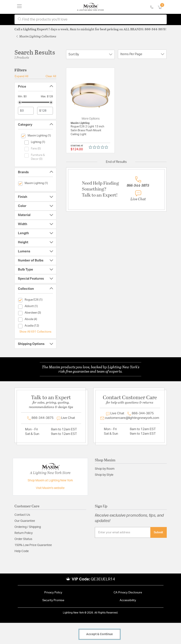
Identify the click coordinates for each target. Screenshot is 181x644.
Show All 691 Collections (35, 332)
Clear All (51, 76)
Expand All (21, 76)
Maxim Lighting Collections (36, 36)
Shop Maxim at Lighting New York (50, 481)
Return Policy (24, 533)
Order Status (23, 539)
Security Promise (53, 600)
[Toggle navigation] (19, 7)
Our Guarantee (25, 521)
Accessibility (128, 600)
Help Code (22, 551)
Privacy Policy (53, 593)
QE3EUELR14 (103, 579)
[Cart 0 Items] (162, 7)
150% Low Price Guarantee (33, 545)
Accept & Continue (99, 634)
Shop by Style (104, 475)
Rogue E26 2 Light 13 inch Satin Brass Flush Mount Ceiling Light (87, 131)
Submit (158, 532)
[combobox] (91, 19)
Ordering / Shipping (28, 527)
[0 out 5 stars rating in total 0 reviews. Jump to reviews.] (99, 147)
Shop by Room (105, 469)
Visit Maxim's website (50, 488)
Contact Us (22, 515)
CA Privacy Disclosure (128, 593)
